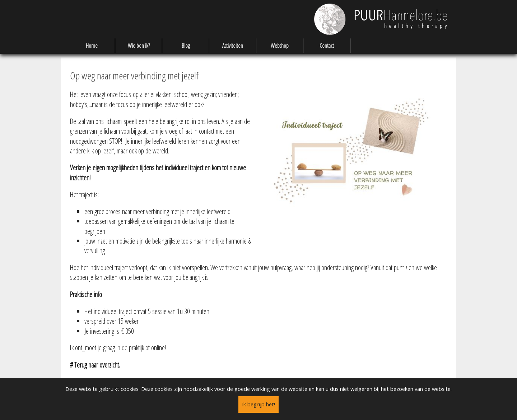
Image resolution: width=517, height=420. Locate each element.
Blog (186, 46)
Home (92, 46)
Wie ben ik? (139, 46)
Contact (327, 46)
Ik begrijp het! (258, 404)
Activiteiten (233, 46)
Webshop (280, 46)
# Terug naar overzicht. (95, 365)
